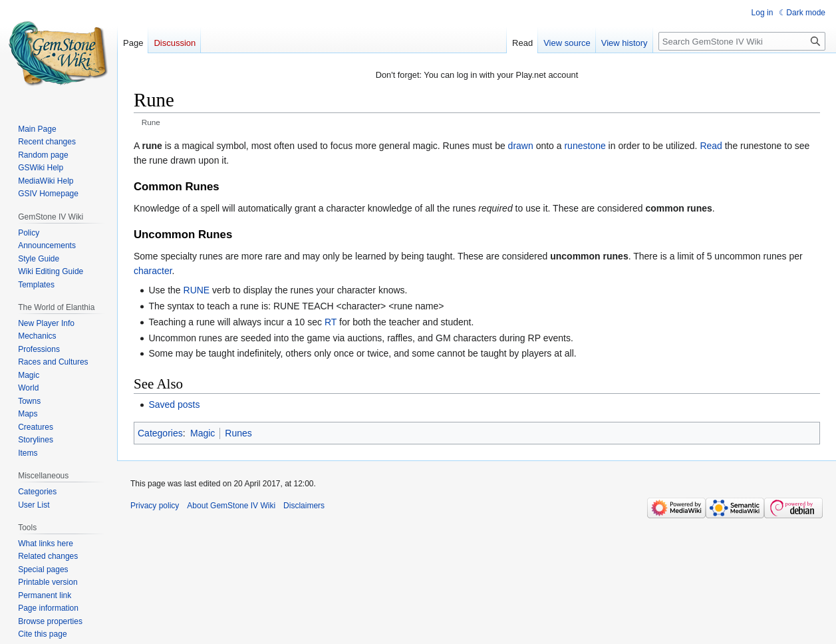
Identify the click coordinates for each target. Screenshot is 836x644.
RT (331, 322)
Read (711, 146)
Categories (160, 433)
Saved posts (174, 404)
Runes (238, 433)
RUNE (197, 290)
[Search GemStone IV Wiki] (742, 41)
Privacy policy (155, 506)
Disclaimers (304, 506)
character (153, 271)
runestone (585, 146)
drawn (521, 146)
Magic (203, 433)
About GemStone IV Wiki (231, 506)
